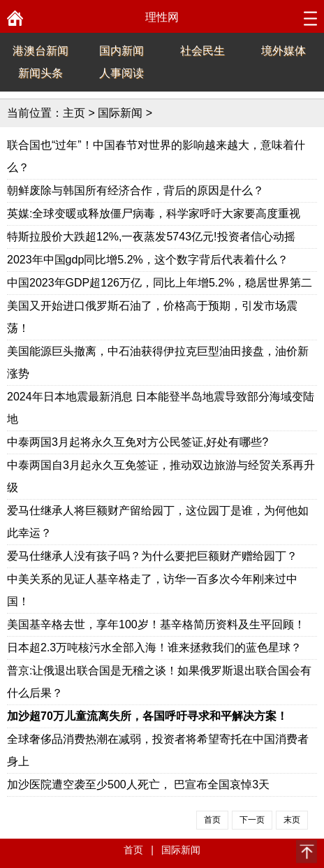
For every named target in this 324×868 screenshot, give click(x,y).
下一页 (252, 820)
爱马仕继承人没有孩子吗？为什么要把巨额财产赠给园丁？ (152, 556)
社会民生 (202, 51)
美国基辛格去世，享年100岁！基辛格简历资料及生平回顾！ (156, 624)
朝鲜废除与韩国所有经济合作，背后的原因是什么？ (135, 190)
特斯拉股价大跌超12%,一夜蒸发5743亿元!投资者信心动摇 (151, 237)
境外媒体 (283, 51)
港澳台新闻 (40, 51)
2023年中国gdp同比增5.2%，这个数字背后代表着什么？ (148, 260)
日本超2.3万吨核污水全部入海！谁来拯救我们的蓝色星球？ (154, 648)
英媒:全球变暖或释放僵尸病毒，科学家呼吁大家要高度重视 (154, 214)
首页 (133, 850)
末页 (292, 820)
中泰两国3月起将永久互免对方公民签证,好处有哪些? (138, 442)
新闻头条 (40, 73)
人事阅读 (121, 73)
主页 (74, 113)
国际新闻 (120, 113)
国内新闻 (121, 51)
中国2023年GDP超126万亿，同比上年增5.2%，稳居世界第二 (160, 283)
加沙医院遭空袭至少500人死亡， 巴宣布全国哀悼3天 (138, 784)
